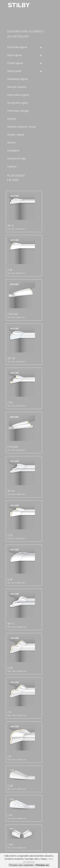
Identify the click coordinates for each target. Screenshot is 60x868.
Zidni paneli (25, 71)
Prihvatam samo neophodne (21, 865)
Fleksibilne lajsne (17, 79)
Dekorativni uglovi (18, 95)
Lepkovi (12, 166)
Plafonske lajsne (25, 47)
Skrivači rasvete (17, 87)
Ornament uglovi (18, 103)
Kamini (11, 143)
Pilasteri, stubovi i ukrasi (21, 127)
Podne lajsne (25, 63)
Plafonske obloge (18, 111)
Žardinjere (13, 151)
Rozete (11, 119)
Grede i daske (16, 135)
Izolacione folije (17, 159)
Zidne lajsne (25, 55)
